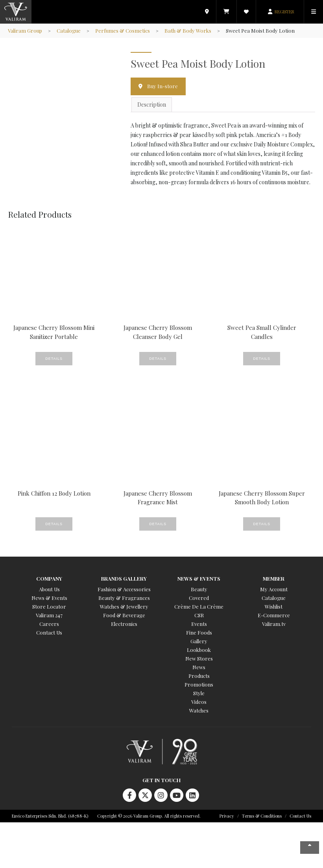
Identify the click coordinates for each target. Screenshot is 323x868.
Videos (199, 702)
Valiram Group (25, 31)
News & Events (49, 598)
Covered (199, 598)
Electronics (124, 624)
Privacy (227, 816)
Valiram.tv (274, 624)
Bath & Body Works (188, 31)
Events (199, 624)
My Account (274, 589)
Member (274, 578)
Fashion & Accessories (124, 589)
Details (54, 359)
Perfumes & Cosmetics (123, 31)
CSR (199, 615)
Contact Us (49, 632)
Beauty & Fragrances (124, 598)
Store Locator (49, 606)
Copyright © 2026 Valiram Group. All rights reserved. (149, 816)
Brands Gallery (124, 578)
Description (152, 105)
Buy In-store (162, 86)
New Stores (199, 658)
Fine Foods (199, 632)
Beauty (199, 589)
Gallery (199, 641)
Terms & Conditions (262, 816)
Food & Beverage (124, 615)
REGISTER (284, 12)
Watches (199, 710)
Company (49, 578)
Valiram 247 (49, 615)
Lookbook (199, 650)
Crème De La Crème (199, 606)
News (199, 667)
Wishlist (274, 606)
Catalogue (69, 31)
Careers (49, 624)
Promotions (199, 684)
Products (199, 676)
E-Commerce (274, 615)
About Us (49, 589)
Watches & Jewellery (124, 606)
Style (199, 693)
